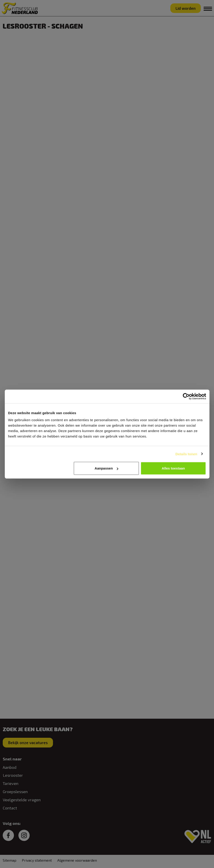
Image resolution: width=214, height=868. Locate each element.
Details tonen (186, 454)
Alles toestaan (173, 468)
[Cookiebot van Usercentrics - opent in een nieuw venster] (186, 396)
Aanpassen (106, 468)
